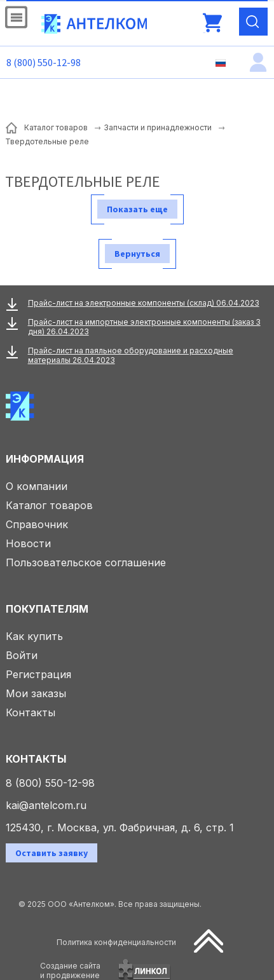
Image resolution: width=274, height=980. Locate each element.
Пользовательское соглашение (86, 562)
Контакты (31, 712)
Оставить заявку (51, 853)
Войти (22, 655)
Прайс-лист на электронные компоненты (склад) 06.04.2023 (144, 303)
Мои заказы (36, 693)
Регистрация (38, 674)
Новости (28, 543)
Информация (45, 459)
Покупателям (47, 609)
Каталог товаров (49, 505)
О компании (37, 486)
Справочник (37, 524)
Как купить (34, 636)
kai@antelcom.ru (46, 805)
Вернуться (137, 254)
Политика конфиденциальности (116, 942)
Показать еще (137, 209)
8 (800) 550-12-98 (44, 62)
